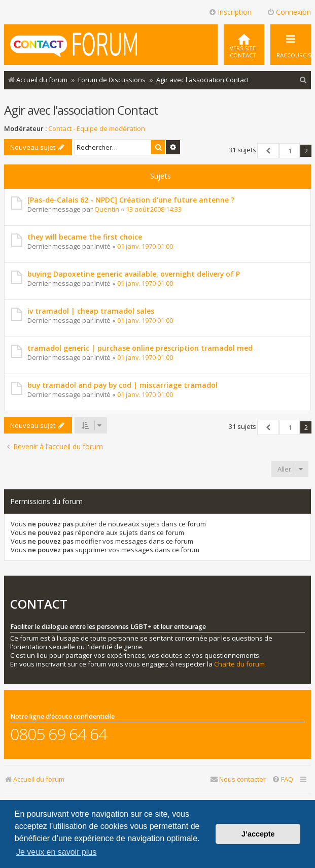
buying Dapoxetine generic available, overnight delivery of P (134, 274)
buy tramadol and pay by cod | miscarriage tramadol (123, 385)
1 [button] (290, 151)
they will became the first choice (85, 237)
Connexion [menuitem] (289, 12)
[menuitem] (244, 45)
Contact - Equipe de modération (97, 129)
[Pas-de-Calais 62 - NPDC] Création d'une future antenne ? (131, 200)
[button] (268, 151)
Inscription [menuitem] (230, 12)
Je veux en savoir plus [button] (56, 852)
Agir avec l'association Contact (81, 110)
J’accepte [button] (258, 834)
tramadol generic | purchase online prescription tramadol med (140, 348)
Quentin (107, 209)
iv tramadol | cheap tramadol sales (91, 311)
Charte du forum (239, 664)
